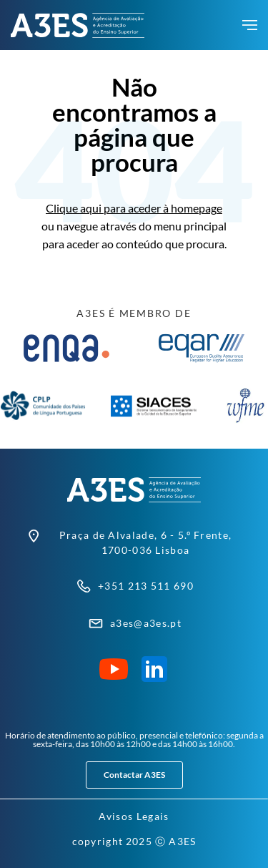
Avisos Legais (134, 816)
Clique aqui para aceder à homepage (134, 208)
